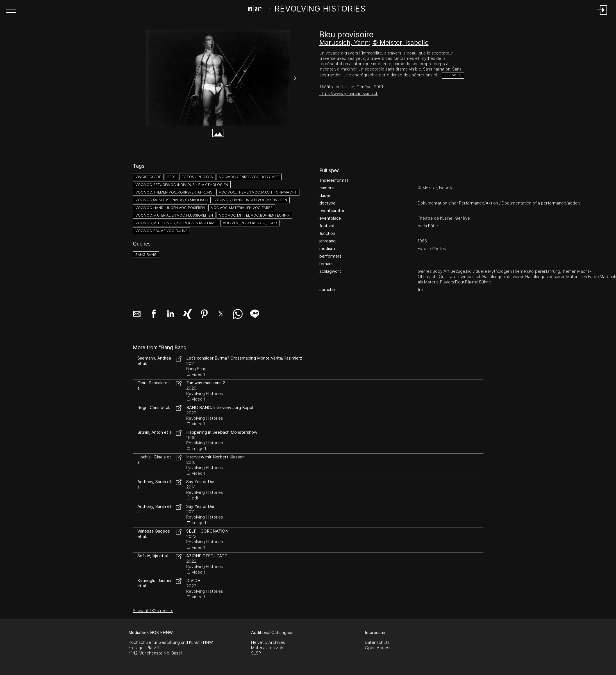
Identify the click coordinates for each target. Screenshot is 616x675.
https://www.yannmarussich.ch (349, 93)
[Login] (603, 15)
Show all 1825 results (153, 611)
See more (453, 75)
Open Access (378, 648)
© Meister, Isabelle (400, 42)
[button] (11, 10)
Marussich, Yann (344, 42)
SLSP (256, 653)
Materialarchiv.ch (267, 648)
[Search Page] (307, 10)
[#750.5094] (218, 78)
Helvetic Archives (268, 642)
